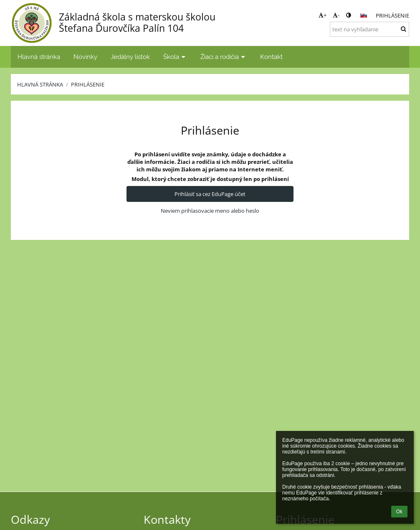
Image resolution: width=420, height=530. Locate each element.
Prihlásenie (392, 15)
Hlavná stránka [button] (39, 57)
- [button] (336, 15)
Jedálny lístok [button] (130, 57)
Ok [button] (399, 512)
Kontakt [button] (271, 57)
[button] (364, 15)
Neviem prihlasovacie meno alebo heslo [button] (210, 211)
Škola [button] (175, 57)
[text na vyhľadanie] (369, 29)
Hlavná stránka (40, 84)
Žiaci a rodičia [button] (224, 57)
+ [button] (323, 15)
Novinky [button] (85, 57)
